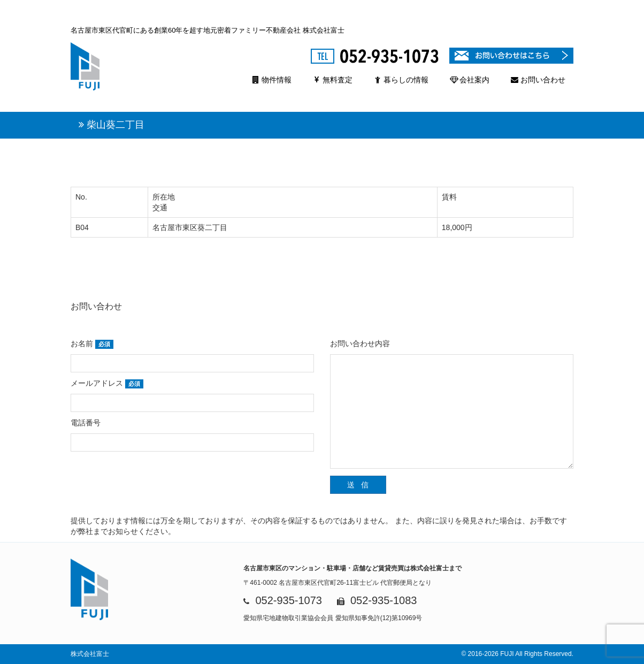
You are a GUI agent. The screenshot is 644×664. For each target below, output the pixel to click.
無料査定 (333, 80)
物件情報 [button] (272, 80)
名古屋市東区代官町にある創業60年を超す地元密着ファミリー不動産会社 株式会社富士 (208, 30)
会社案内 (470, 80)
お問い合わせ (538, 80)
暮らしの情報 (401, 80)
